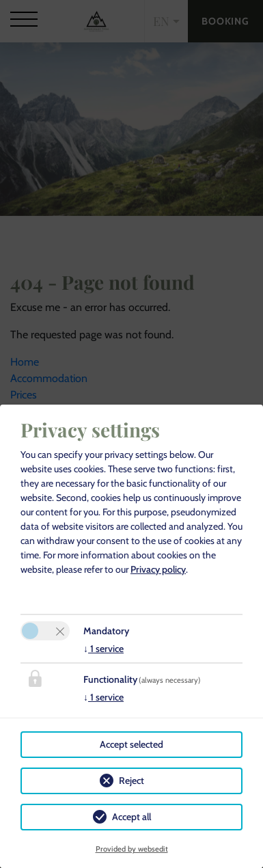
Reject (131, 781)
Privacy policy (158, 569)
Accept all (131, 817)
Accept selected (131, 744)
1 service (103, 649)
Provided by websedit (132, 849)
